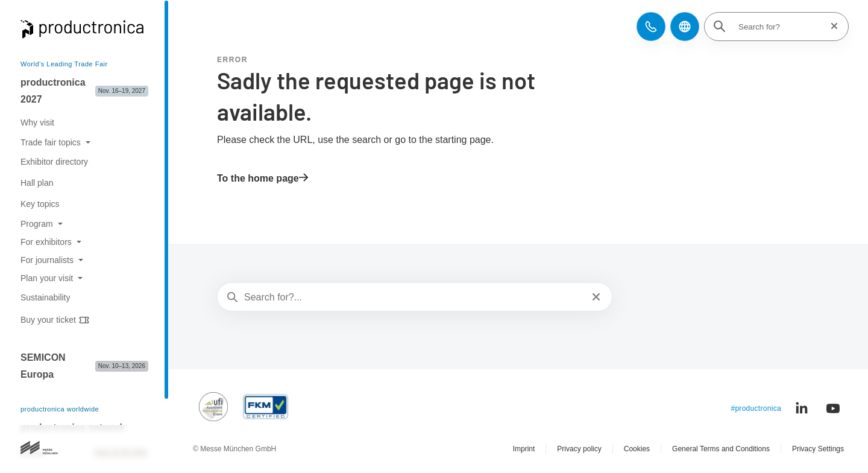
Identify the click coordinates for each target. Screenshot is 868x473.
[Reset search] (831, 26)
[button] (651, 27)
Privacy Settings (818, 449)
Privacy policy (579, 449)
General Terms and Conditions (721, 449)
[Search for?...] (414, 297)
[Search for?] (780, 27)
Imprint (524, 449)
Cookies (637, 449)
